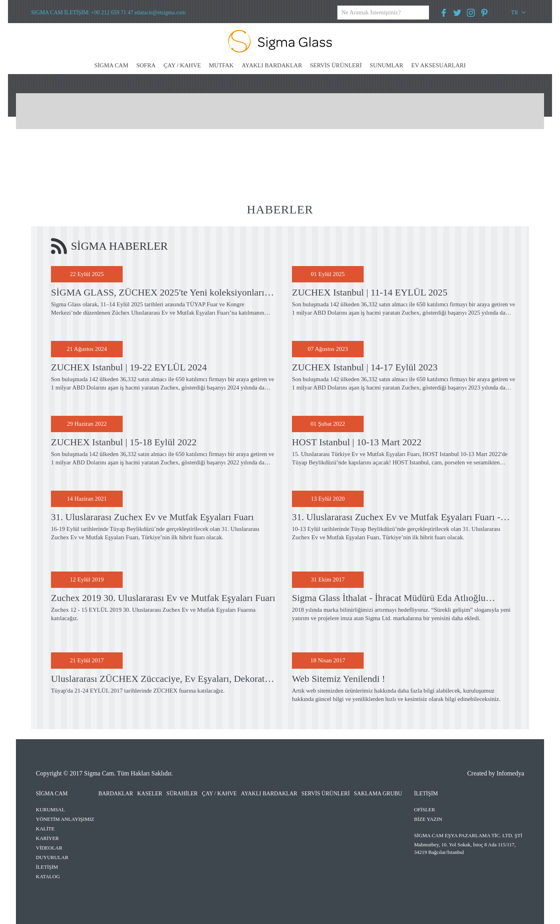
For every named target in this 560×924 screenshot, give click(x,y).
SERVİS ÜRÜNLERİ (336, 65)
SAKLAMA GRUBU (378, 794)
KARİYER (47, 838)
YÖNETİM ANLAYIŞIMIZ (65, 819)
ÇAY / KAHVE (182, 65)
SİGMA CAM (111, 65)
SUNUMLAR (386, 65)
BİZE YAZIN (428, 819)
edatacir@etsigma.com (160, 13)
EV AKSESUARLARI (438, 65)
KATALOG (48, 876)
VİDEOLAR (49, 848)
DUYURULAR (52, 857)
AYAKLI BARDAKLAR (272, 65)
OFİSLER (425, 809)
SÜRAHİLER (182, 794)
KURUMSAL (50, 809)
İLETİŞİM (47, 867)
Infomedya (510, 773)
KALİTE (45, 829)
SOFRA (146, 65)
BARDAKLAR (116, 794)
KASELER (150, 794)
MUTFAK (221, 65)
